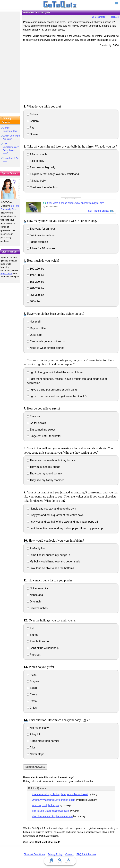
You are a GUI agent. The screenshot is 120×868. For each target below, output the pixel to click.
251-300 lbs (35, 295)
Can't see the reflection (42, 187)
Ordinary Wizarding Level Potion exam (54, 800)
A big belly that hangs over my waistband (53, 174)
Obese (32, 134)
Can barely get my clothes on (46, 341)
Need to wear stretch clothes (46, 348)
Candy (32, 694)
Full (31, 628)
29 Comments (98, 17)
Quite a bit (35, 335)
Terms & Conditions (34, 854)
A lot (31, 748)
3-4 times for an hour (41, 235)
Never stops (36, 754)
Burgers (33, 681)
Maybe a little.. (37, 328)
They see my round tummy (44, 474)
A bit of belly (36, 161)
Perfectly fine (36, 548)
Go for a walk (36, 423)
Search (60, 861)
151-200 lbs (35, 282)
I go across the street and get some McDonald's (57, 396)
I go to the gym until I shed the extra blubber (55, 372)
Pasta (32, 701)
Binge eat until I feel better (44, 436)
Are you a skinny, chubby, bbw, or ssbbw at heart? (60, 794)
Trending (68, 861)
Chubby (33, 121)
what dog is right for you (45, 805)
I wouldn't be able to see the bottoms (50, 568)
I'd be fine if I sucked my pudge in (48, 555)
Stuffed (33, 635)
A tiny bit (33, 734)
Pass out (34, 655)
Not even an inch (39, 588)
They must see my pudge (44, 467)
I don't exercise (37, 242)
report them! (6, 274)
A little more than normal (43, 741)
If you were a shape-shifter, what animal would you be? (75, 203)
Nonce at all (36, 595)
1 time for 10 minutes (41, 248)
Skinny (32, 114)
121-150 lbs (35, 275)
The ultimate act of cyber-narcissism (52, 816)
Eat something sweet (41, 430)
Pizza (32, 675)
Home (52, 861)
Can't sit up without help (43, 648)
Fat (30, 128)
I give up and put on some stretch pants (52, 390)
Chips (32, 708)
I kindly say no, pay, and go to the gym (51, 509)
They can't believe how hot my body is (51, 460)
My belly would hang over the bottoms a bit (54, 562)
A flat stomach (37, 154)
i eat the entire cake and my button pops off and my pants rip (65, 528)
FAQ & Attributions (86, 854)
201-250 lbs (35, 288)
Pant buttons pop (39, 641)
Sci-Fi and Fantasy (99, 211)
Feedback (114, 17)
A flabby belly (36, 181)
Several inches (37, 608)
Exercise (34, 416)
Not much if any (38, 728)
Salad (32, 688)
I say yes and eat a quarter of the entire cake (55, 515)
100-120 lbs (35, 269)
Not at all (34, 322)
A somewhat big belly (41, 167)
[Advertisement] (71, 75)
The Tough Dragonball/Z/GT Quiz (51, 811)
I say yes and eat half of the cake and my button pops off (62, 522)
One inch (34, 602)
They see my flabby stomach (46, 480)
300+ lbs (33, 301)
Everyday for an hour (41, 229)
